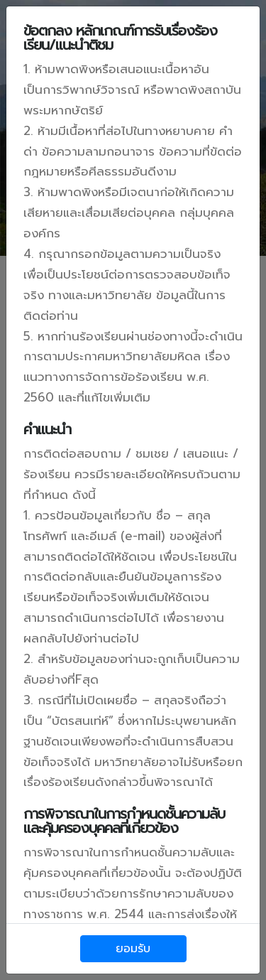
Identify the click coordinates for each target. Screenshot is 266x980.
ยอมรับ (133, 949)
